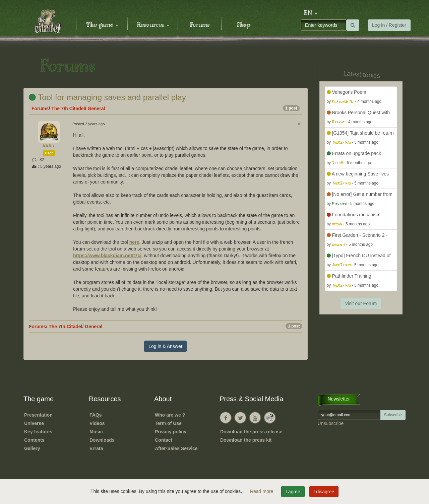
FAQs (96, 415)
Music (96, 432)
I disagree (324, 492)
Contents (34, 440)
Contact (164, 440)
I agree (293, 492)
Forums (200, 25)
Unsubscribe (331, 423)
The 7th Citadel (68, 109)
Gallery (32, 448)
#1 (300, 124)
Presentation (38, 415)
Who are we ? (170, 415)
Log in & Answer (165, 346)
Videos (97, 423)
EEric (49, 146)
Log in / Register (389, 25)
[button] (311, 13)
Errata (96, 448)
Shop (243, 25)
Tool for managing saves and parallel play (107, 97)
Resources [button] (153, 25)
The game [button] (102, 25)
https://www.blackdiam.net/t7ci (107, 256)
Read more (262, 491)
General (96, 109)
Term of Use (168, 423)
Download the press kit (246, 440)
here (134, 242)
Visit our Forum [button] (361, 303)
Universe (34, 423)
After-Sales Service (176, 448)
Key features (38, 432)
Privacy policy (171, 432)
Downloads (102, 440)
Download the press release (251, 432)
